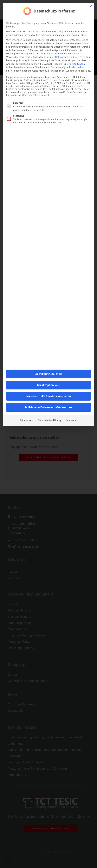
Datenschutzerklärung (67, 38)
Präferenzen (26, 401)
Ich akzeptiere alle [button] (49, 366)
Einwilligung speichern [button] (49, 355)
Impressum (72, 401)
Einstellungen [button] (77, 45)
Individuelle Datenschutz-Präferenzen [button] (48, 388)
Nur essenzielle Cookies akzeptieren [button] (49, 377)
